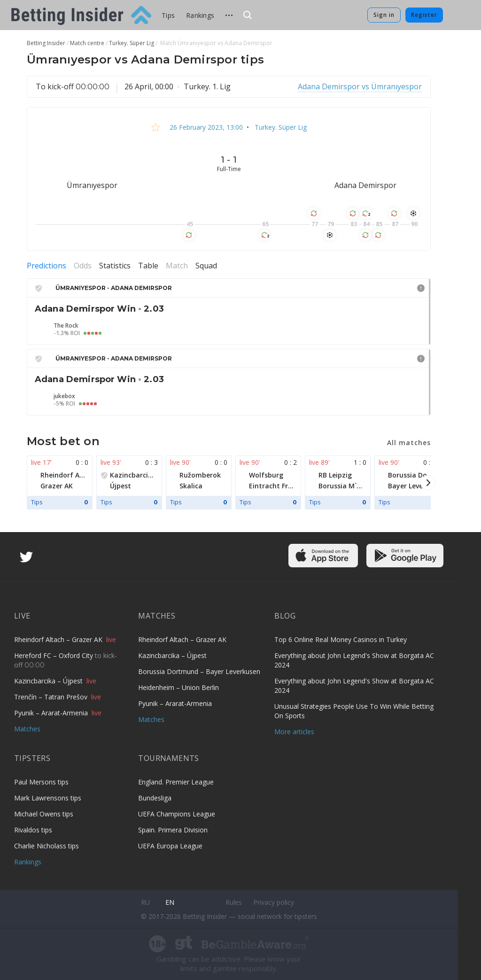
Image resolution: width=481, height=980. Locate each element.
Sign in (384, 15)
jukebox (64, 396)
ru (145, 902)
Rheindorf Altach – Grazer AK (59, 639)
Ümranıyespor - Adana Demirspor (114, 288)
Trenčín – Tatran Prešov (52, 697)
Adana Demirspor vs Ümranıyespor (360, 86)
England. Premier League (176, 782)
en (170, 902)
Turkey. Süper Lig (280, 127)
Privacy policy (274, 902)
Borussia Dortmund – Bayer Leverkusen (199, 671)
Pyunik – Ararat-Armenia (52, 713)
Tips (168, 15)
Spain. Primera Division (173, 830)
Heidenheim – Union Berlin (178, 687)
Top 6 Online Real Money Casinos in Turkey (341, 639)
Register (424, 15)
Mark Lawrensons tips (48, 798)
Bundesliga (155, 798)
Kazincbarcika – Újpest (49, 681)
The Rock (66, 326)
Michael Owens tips (44, 814)
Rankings (200, 15)
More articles (294, 732)
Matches (27, 729)
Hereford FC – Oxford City (54, 655)
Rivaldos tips (33, 830)
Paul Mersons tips (41, 782)
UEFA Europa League (170, 846)
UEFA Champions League (177, 814)
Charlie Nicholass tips (47, 846)
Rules (234, 902)
